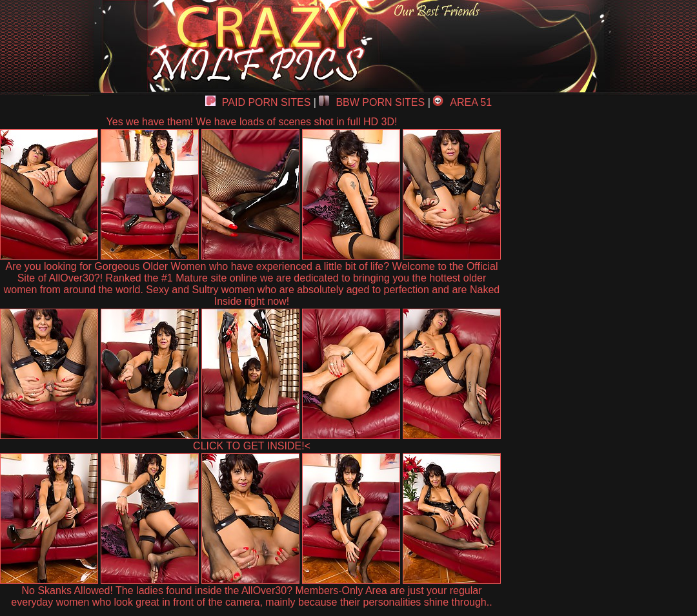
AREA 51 (462, 102)
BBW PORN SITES (372, 102)
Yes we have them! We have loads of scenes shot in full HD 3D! (252, 122)
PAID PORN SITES (258, 102)
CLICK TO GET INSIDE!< (252, 446)
